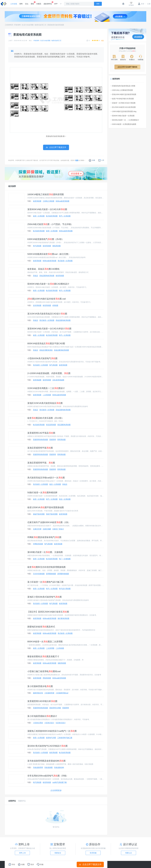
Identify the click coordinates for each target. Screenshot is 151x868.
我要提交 (58, 853)
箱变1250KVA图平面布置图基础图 (46, 507)
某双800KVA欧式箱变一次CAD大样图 (47, 209)
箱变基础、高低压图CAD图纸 (43, 269)
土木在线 (14, 4)
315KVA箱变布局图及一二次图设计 (46, 388)
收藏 (92, 160)
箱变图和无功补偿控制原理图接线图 (46, 567)
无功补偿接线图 (39, 574)
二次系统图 (47, 395)
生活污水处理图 (28, 25)
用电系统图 (47, 678)
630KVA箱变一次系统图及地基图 (124, 124)
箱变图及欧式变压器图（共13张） (46, 418)
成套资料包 (48, 3)
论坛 (27, 4)
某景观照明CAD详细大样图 (42, 701)
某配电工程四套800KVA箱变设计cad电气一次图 (52, 731)
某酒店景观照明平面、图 (41, 463)
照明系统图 (61, 440)
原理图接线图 (51, 574)
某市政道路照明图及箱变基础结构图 (46, 761)
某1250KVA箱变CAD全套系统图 (123, 107)
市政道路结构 (59, 767)
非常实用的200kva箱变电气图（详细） (48, 776)
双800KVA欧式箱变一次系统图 (123, 116)
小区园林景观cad (62, 693)
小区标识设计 (49, 723)
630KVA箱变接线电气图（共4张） (46, 239)
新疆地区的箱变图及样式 (41, 627)
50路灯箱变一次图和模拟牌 (42, 493)
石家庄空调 (37, 529)
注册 (148, 4)
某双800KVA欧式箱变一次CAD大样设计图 (49, 329)
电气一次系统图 (65, 216)
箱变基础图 (37, 380)
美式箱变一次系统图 (65, 261)
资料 (21, 4)
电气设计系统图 (65, 589)
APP (56, 4)
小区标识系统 (38, 723)
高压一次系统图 (65, 499)
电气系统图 (37, 246)
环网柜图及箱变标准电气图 (44, 537)
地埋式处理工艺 (40, 25)
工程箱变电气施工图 (65, 738)
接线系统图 (57, 246)
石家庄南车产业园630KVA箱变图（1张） (49, 522)
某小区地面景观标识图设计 (42, 716)
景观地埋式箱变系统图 (56, 25)
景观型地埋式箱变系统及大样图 (123, 86)
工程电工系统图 (48, 201)
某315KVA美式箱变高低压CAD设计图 (47, 314)
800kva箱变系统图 (62, 201)
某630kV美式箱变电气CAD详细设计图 (47, 746)
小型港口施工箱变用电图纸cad (44, 671)
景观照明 (53, 440)
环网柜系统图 (38, 544)
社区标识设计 (61, 723)
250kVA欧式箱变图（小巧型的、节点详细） (50, 224)
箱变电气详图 (51, 738)
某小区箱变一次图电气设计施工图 (45, 582)
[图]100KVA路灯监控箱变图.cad (47, 299)
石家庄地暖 (47, 529)
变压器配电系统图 (64, 425)
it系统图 (55, 305)
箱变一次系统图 (39, 216)
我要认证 (129, 853)
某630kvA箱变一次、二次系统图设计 (125, 120)
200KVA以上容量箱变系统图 (122, 90)
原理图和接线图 (63, 574)
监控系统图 (37, 305)
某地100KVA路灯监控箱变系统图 (124, 94)
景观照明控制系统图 (40, 440)
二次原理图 (50, 648)
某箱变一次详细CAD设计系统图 (123, 103)
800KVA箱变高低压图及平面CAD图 (46, 344)
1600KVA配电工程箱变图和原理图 (46, 194)
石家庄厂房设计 (58, 529)
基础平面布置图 (39, 514)
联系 (77, 160)
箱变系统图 (37, 201)
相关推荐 (12, 186)
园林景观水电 (38, 693)
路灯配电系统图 (63, 618)
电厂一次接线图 (65, 559)
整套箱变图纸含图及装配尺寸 (43, 657)
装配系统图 (62, 663)
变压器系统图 (51, 425)
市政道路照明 (38, 767)
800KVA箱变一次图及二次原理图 (45, 642)
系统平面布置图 (52, 514)
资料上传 (22, 853)
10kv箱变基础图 (58, 380)
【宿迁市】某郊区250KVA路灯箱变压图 (48, 612)
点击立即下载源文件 (90, 864)
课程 (32, 3)
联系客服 (93, 853)
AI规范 (39, 4)
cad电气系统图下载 (60, 782)
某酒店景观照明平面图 (40, 448)
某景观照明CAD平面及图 (41, 433)
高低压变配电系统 (46, 350)
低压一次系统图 (55, 484)
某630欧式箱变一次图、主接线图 (45, 552)
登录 (141, 4)
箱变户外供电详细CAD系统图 (122, 99)
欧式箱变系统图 (52, 216)
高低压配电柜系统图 (47, 276)
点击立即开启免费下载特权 (127, 67)
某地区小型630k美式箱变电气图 (45, 597)
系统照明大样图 (55, 708)
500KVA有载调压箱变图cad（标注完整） (49, 254)
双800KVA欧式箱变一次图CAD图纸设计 (48, 284)
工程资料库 (9, 25)
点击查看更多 (56, 790)
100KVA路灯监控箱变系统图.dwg (124, 111)
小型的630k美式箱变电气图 (42, 358)
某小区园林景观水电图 (40, 686)
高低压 (36, 276)
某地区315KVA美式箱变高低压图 (45, 403)
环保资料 (17, 25)
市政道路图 (48, 767)
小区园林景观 (49, 693)
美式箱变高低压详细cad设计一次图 (46, 478)
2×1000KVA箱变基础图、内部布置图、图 (49, 373)
